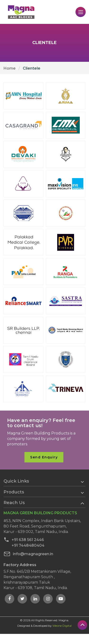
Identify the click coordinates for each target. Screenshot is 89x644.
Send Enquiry (44, 457)
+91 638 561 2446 (24, 540)
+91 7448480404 (24, 545)
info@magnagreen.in (28, 554)
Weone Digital (62, 626)
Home (10, 68)
